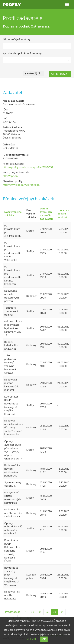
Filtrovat (60, 74)
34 (62, 612)
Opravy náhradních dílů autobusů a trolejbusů (13, 528)
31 (40, 612)
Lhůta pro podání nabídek (63, 214)
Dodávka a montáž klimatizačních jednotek (12, 385)
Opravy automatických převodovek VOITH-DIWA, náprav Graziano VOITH (13, 450)
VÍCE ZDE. (32, 639)
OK (44, 639)
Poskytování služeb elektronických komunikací (13, 498)
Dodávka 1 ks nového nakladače (12, 595)
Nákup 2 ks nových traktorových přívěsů (12, 296)
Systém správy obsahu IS (13, 484)
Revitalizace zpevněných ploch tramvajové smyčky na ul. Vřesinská (12, 576)
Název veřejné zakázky (17, 39)
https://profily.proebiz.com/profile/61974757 (28, 167)
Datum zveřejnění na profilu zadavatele (47, 214)
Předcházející (13, 612)
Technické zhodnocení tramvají (11, 311)
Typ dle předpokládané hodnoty (22, 53)
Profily (12, 5)
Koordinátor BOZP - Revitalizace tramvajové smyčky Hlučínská (11, 405)
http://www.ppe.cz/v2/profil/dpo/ (22, 185)
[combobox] (37, 60)
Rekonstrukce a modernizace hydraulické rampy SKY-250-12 (13, 328)
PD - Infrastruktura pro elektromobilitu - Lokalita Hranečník (14, 275)
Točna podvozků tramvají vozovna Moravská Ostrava (10, 364)
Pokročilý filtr (33, 74)
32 (47, 612)
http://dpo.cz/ (11, 176)
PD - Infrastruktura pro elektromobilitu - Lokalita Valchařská (14, 251)
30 (33, 612)
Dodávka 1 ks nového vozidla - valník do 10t (13, 513)
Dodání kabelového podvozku (11, 345)
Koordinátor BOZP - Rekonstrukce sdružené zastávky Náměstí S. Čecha (12, 551)
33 (55, 612)
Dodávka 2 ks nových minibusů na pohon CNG (12, 470)
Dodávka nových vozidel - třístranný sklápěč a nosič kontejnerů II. (14, 427)
